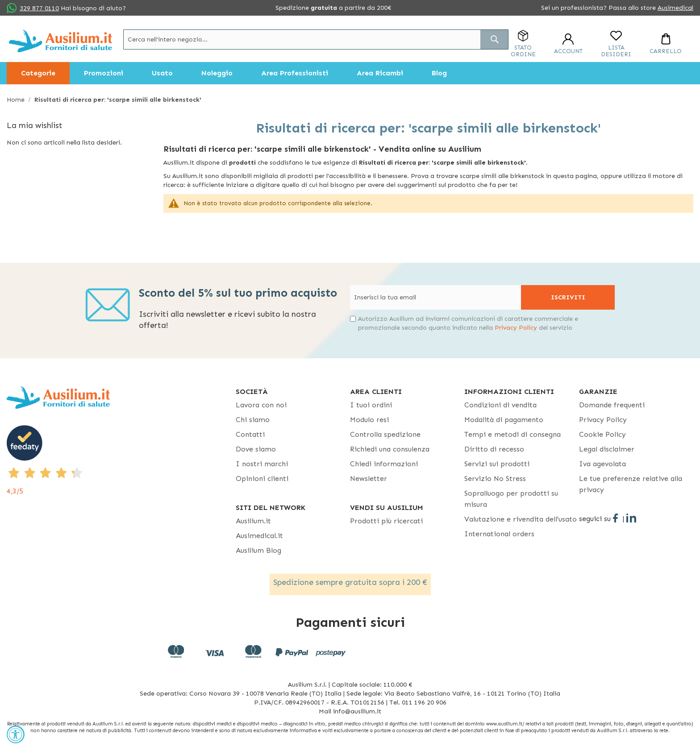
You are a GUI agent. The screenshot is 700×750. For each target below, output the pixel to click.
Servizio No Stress (495, 479)
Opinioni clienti (262, 479)
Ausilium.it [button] (253, 521)
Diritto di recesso (494, 449)
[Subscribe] (568, 297)
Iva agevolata (602, 464)
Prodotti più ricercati (386, 521)
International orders (499, 534)
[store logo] (60, 41)
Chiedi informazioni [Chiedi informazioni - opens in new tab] (384, 464)
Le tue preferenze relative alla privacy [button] (631, 484)
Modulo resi (369, 420)
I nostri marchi (262, 464)
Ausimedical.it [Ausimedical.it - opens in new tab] (259, 536)
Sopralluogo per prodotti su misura (511, 499)
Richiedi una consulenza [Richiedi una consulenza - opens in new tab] (390, 449)
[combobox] (316, 39)
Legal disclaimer (607, 449)
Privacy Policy (516, 328)
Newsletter (369, 479)
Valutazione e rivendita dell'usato (521, 519)
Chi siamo (253, 420)
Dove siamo (256, 449)
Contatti (250, 434)
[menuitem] (38, 73)
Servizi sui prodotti (497, 464)
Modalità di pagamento (504, 420)
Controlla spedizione (385, 434)
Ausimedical (675, 8)
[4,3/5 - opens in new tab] (121, 461)
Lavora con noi (261, 405)
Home (17, 100)
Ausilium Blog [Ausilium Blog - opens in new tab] (258, 550)
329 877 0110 (39, 8)
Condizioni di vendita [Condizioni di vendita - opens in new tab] (500, 405)
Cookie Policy (602, 434)
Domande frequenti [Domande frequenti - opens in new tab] (612, 405)
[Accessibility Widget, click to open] (16, 734)
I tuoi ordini (371, 405)
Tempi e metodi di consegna (512, 434)
